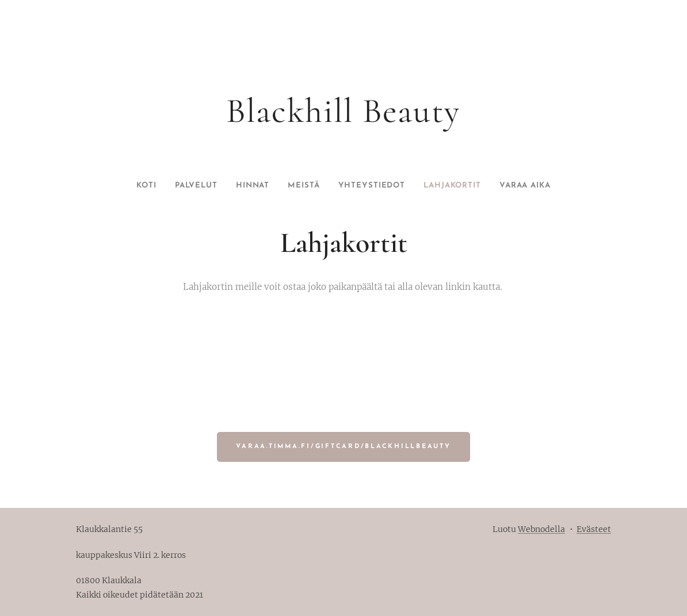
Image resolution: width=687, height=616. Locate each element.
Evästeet (594, 529)
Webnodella (541, 529)
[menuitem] (126, 186)
